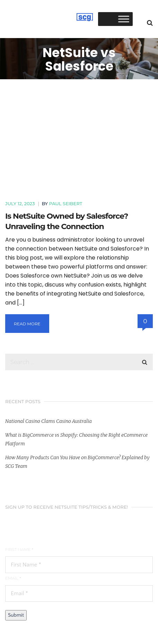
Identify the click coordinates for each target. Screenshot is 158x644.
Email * (13, 578)
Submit (16, 615)
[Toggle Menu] (124, 19)
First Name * (19, 549)
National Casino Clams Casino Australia (49, 421)
